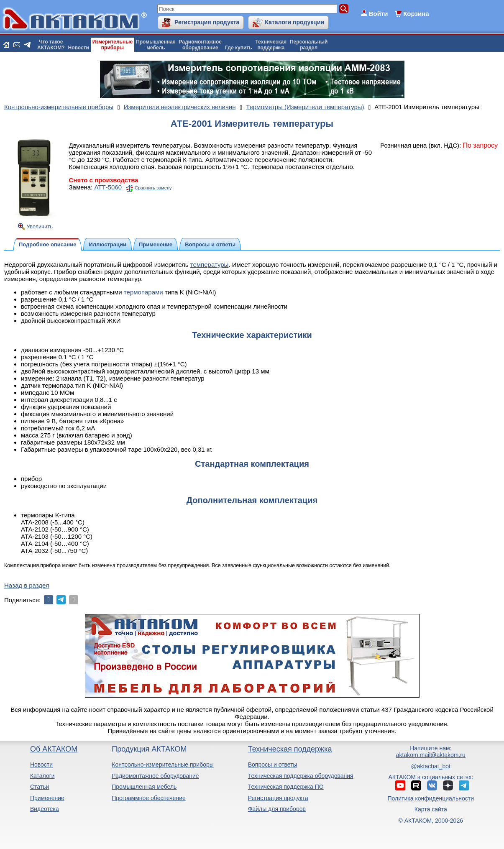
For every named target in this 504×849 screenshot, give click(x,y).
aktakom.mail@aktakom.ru (431, 755)
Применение (47, 798)
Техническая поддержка (290, 749)
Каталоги (42, 776)
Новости (79, 48)
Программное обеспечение (149, 798)
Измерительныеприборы (113, 45)
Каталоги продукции (294, 22)
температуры (210, 265)
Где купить (239, 48)
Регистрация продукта (207, 22)
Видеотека (45, 809)
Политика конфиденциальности (431, 798)
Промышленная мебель (144, 787)
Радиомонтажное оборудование (155, 776)
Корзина (416, 14)
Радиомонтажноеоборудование (200, 45)
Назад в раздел (27, 585)
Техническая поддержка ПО (286, 787)
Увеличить (40, 226)
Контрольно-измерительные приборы (163, 765)
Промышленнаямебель (156, 45)
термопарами (143, 292)
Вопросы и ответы (273, 765)
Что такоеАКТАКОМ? (51, 45)
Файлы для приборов (277, 809)
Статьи (40, 787)
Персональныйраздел (309, 45)
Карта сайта (431, 809)
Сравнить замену (153, 188)
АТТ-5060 (108, 187)
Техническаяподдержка (271, 45)
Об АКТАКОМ (54, 749)
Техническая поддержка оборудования (301, 776)
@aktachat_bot (431, 766)
